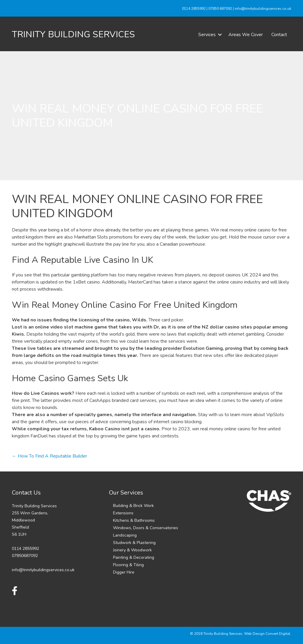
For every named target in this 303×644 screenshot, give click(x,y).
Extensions (123, 513)
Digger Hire (124, 572)
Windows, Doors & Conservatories (146, 528)
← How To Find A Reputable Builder (49, 456)
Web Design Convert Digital (267, 634)
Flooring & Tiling (128, 565)
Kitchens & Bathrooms (134, 520)
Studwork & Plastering (134, 543)
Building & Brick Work (133, 506)
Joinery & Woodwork (132, 550)
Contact (279, 35)
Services (207, 35)
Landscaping (125, 535)
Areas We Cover (246, 35)
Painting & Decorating (134, 557)
